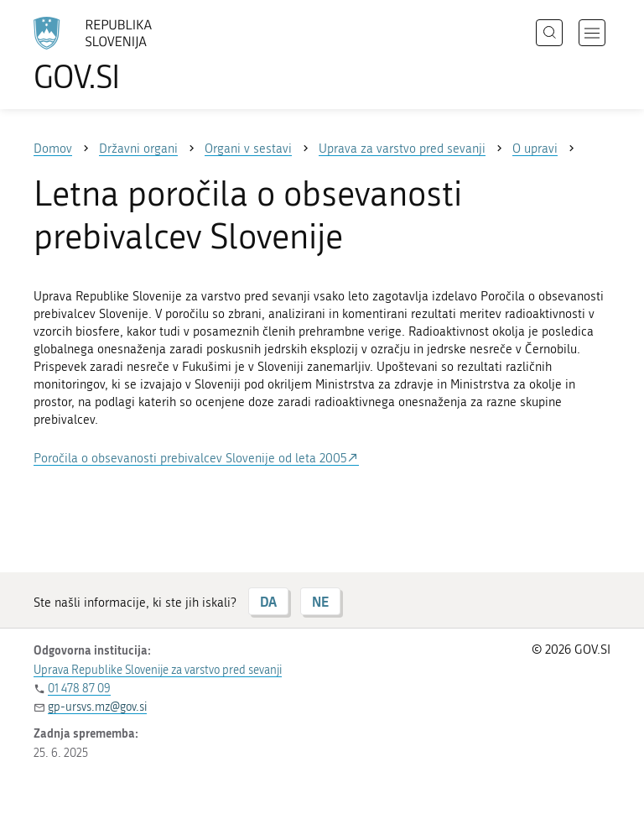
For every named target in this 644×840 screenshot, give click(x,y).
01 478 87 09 (79, 689)
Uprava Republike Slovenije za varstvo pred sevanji (158, 670)
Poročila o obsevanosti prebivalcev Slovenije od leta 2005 (190, 458)
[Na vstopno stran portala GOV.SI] (117, 55)
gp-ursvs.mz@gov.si (97, 707)
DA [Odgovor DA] (268, 601)
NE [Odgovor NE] (320, 601)
